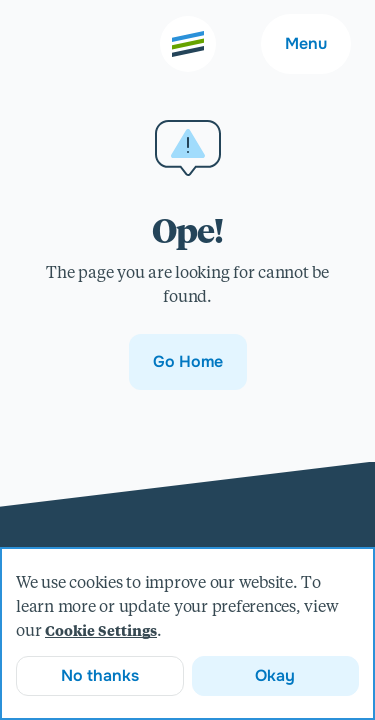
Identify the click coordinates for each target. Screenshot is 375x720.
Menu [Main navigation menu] (306, 43)
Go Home (188, 361)
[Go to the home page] (188, 44)
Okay (275, 675)
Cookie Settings (101, 632)
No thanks (100, 675)
